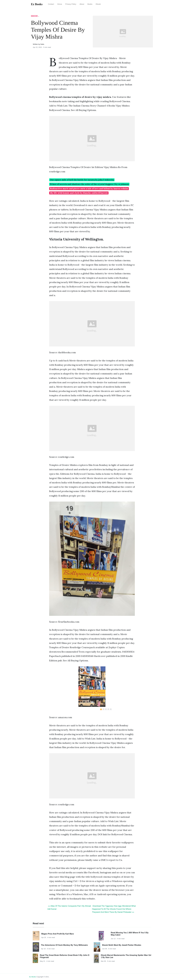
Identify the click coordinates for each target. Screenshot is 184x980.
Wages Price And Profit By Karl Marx (58, 934)
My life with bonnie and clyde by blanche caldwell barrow (79, 193)
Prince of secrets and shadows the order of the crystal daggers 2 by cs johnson (89, 184)
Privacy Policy (71, 4)
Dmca (60, 4)
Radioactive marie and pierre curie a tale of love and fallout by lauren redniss (89, 189)
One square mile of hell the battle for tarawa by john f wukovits (82, 180)
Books (90, 4)
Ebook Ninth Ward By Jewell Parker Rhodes (122, 945)
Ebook (98, 4)
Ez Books (33, 977)
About (82, 4)
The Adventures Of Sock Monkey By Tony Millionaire (64, 945)
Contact (51, 4)
